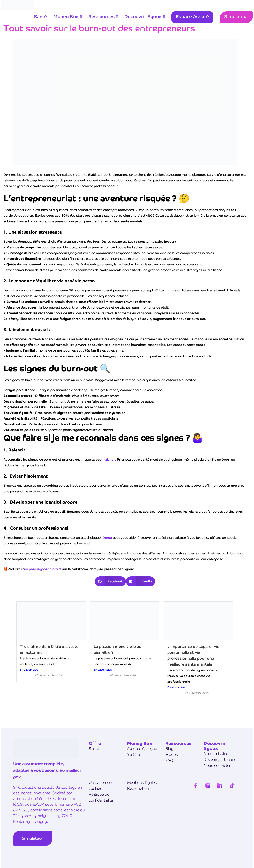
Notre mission (216, 754)
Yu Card (134, 754)
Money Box (66, 17)
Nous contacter (217, 765)
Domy (107, 538)
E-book (172, 754)
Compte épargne (142, 749)
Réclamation (138, 788)
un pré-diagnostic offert (43, 569)
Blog (169, 749)
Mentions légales (142, 782)
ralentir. (110, 459)
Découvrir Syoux (143, 17)
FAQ (169, 760)
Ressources (102, 17)
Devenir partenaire (220, 759)
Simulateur (236, 17)
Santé (40, 17)
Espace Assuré (192, 17)
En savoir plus (29, 670)
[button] (110, 581)
